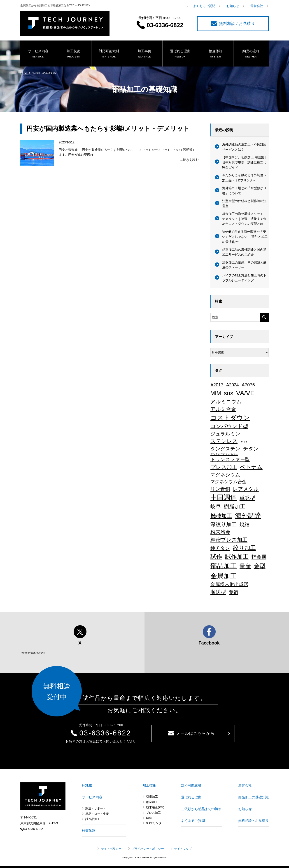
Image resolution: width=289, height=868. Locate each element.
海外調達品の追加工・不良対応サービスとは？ (244, 147)
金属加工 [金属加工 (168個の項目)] (224, 576)
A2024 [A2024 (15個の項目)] (233, 385)
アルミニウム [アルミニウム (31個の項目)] (226, 402)
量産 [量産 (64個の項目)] (245, 566)
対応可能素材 (109, 54)
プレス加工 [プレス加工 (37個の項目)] (224, 467)
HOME (24, 73)
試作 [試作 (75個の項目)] (216, 556)
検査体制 (216, 54)
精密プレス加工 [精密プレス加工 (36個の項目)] (229, 540)
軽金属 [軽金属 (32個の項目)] (259, 557)
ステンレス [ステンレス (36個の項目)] (224, 441)
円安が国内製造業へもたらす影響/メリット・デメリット (108, 129)
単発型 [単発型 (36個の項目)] (247, 498)
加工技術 (74, 54)
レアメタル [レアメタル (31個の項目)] (246, 489)
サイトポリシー (111, 849)
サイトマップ (183, 849)
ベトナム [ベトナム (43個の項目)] (251, 467)
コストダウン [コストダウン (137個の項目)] (230, 418)
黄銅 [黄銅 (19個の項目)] (233, 592)
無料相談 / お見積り (233, 24)
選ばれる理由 (180, 54)
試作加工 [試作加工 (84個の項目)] (237, 556)
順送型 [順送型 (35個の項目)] (218, 592)
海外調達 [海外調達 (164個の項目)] (248, 516)
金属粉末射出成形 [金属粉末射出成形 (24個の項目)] (229, 584)
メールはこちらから (191, 733)
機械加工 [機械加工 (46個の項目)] (221, 516)
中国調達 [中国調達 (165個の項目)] (224, 497)
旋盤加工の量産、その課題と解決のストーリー (244, 265)
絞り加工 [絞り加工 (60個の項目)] (244, 548)
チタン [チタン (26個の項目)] (251, 449)
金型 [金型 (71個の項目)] (260, 566)
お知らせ (233, 6)
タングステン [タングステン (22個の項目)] (225, 449)
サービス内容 (38, 54)
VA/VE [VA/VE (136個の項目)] (245, 393)
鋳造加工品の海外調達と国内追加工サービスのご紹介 (244, 252)
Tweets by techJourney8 (33, 653)
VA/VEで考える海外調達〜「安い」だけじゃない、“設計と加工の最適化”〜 (245, 237)
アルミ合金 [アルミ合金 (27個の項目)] (223, 409)
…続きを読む (189, 160)
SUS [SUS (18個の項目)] (228, 394)
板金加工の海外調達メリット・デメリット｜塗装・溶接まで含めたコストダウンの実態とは (244, 219)
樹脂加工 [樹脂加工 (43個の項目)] (235, 507)
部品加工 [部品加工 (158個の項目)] (224, 566)
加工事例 (144, 54)
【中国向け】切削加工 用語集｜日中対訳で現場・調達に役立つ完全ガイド (245, 162)
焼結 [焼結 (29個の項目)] (245, 524)
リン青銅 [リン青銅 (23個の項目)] (220, 489)
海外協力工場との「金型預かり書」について (244, 190)
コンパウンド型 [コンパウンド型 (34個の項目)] (229, 426)
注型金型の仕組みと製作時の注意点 (244, 203)
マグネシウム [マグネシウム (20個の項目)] (225, 475)
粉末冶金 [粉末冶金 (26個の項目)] (220, 532)
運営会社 (257, 6)
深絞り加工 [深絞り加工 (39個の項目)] (224, 524)
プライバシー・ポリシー (148, 849)
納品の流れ (251, 54)
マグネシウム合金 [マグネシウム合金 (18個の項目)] (228, 482)
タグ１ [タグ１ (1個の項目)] (244, 442)
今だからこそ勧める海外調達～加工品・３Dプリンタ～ (244, 178)
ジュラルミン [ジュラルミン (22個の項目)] (225, 434)
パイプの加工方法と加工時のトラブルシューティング (244, 278)
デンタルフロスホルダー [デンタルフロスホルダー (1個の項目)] (224, 454)
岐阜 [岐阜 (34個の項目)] (216, 507)
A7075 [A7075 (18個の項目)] (248, 385)
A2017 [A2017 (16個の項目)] (217, 385)
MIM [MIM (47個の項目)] (216, 393)
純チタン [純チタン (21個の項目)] (220, 548)
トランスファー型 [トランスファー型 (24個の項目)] (230, 459)
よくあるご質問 (204, 6)
